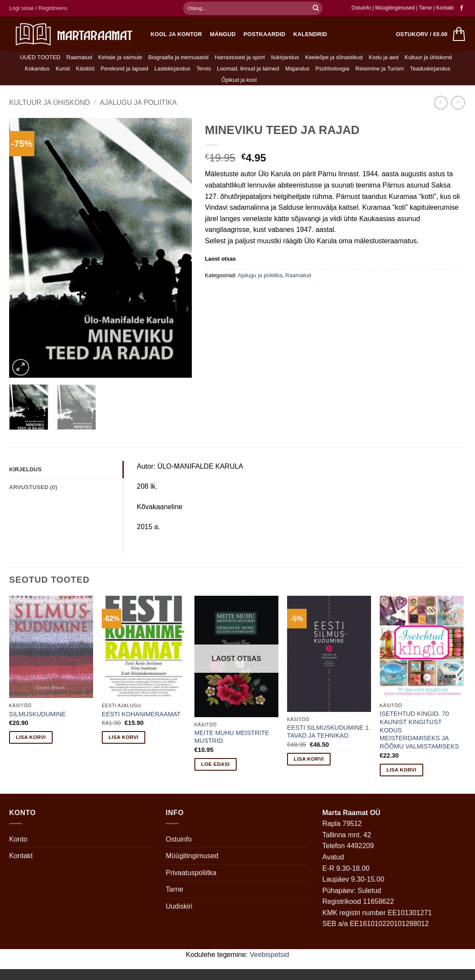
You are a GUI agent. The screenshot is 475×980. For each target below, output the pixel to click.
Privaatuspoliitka (191, 873)
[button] (38, 8)
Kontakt (445, 8)
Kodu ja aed (384, 57)
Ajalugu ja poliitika (138, 102)
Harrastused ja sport (239, 57)
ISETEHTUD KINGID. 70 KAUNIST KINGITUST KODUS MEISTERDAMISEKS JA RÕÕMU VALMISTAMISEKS (420, 730)
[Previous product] (458, 102)
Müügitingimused (395, 8)
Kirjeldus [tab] (25, 469)
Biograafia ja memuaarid (179, 57)
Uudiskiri (179, 906)
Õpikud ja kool (239, 80)
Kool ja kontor (176, 34)
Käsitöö (85, 69)
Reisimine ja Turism (380, 69)
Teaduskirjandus (430, 69)
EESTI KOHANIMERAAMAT (141, 714)
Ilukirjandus (285, 57)
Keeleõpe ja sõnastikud (334, 57)
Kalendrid (310, 34)
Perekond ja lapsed (124, 69)
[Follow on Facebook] (462, 8)
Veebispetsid (269, 955)
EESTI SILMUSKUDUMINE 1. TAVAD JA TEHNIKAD (329, 732)
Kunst (63, 69)
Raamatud (79, 57)
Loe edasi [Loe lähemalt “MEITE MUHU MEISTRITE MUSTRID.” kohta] (216, 764)
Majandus (298, 69)
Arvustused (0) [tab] (33, 487)
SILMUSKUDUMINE (37, 714)
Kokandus (37, 69)
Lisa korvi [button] (31, 737)
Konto (18, 839)
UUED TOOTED (40, 57)
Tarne (426, 8)
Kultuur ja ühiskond (428, 57)
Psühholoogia (332, 69)
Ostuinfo (361, 8)
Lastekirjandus (172, 69)
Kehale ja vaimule (120, 57)
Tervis (203, 69)
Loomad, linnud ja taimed (248, 69)
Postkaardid (265, 34)
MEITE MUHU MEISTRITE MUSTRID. (232, 737)
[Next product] (441, 102)
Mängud (223, 34)
